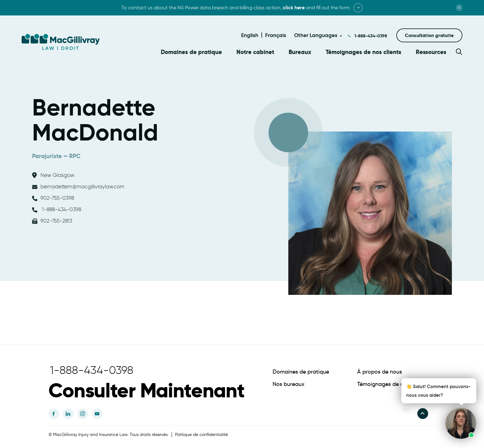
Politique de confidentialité (201, 434)
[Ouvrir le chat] (406, 408)
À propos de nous (380, 371)
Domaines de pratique (191, 52)
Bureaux (300, 52)
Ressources (431, 52)
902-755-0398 (53, 197)
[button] (429, 35)
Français (276, 35)
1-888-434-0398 (370, 36)
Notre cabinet (255, 52)
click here (294, 8)
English (250, 35)
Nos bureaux (288, 383)
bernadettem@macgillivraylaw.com (78, 186)
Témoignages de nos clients (363, 52)
